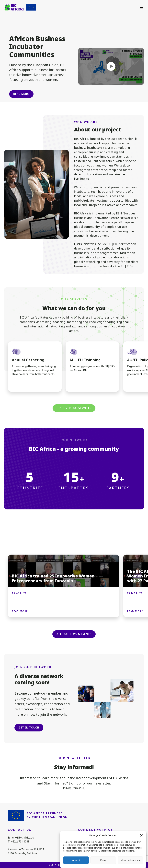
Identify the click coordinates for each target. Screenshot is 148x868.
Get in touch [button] (29, 728)
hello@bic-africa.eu (22, 838)
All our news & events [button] (74, 634)
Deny (103, 860)
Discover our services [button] (74, 408)
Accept (76, 860)
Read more (20, 611)
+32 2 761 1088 (20, 842)
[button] (141, 835)
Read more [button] (21, 94)
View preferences (130, 860)
